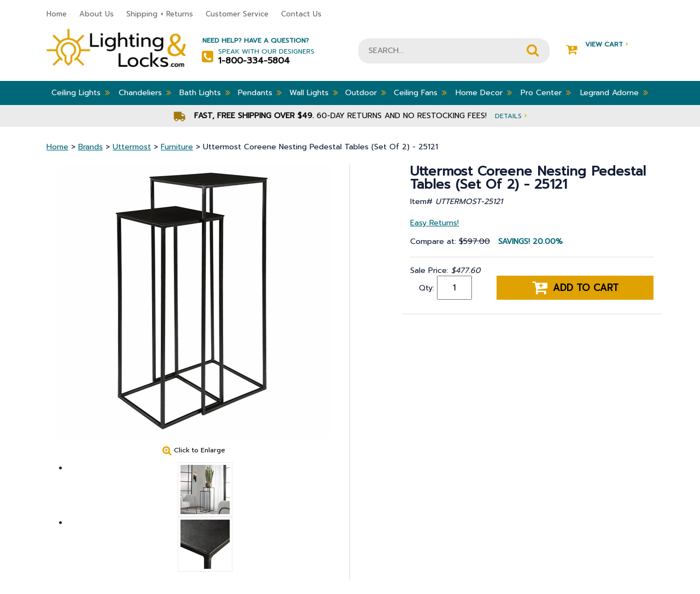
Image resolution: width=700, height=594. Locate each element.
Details (511, 116)
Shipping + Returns (160, 14)
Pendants (260, 92)
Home (57, 14)
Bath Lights (205, 92)
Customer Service (237, 14)
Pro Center (546, 92)
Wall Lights (314, 92)
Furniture (177, 147)
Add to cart (575, 288)
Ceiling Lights (81, 92)
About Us (97, 14)
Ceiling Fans (420, 92)
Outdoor (366, 92)
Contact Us (301, 14)
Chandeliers (145, 92)
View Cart (597, 45)
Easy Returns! (434, 223)
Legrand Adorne (614, 92)
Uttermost (132, 147)
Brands (91, 147)
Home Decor (484, 92)
